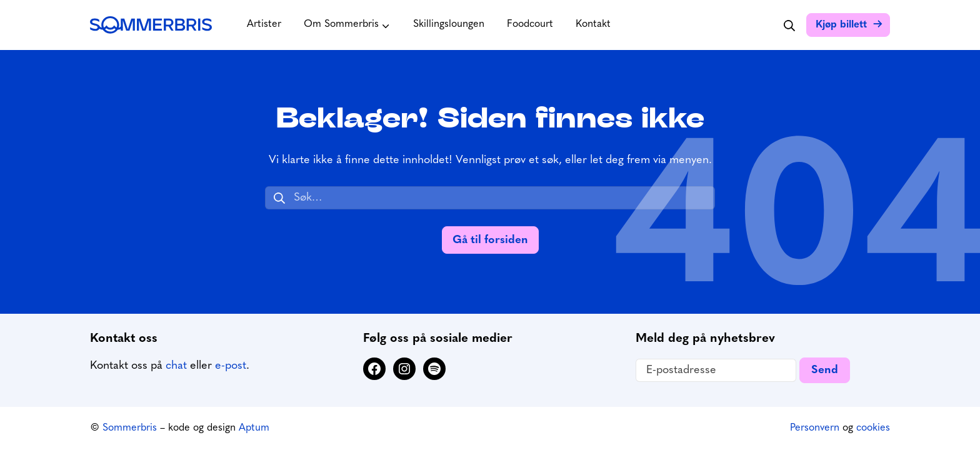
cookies (873, 428)
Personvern (815, 428)
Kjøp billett (841, 25)
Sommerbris (130, 428)
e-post (231, 366)
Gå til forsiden (490, 240)
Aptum (254, 428)
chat (176, 366)
